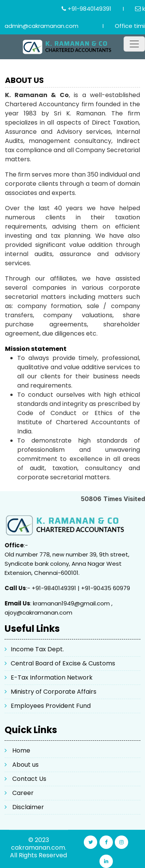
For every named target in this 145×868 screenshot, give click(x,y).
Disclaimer (28, 807)
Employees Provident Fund (51, 706)
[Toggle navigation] (134, 44)
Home (21, 750)
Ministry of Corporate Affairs (54, 692)
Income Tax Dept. (37, 649)
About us (25, 765)
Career (23, 793)
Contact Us (29, 779)
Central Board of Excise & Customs (63, 663)
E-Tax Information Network (52, 677)
